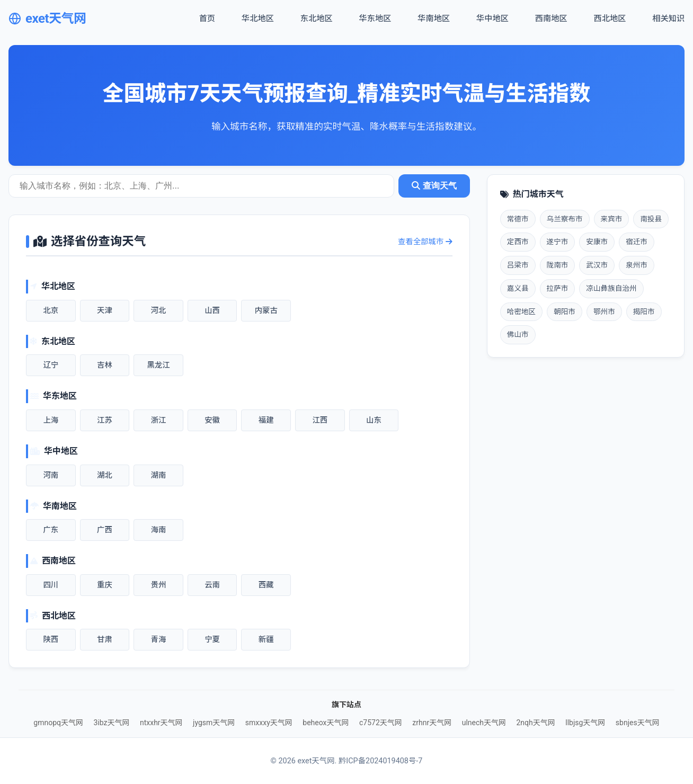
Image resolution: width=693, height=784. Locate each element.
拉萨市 (558, 288)
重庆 (105, 585)
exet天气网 (47, 19)
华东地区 (375, 19)
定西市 (518, 242)
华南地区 (434, 19)
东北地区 (317, 19)
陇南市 (558, 265)
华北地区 (258, 19)
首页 (207, 19)
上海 (51, 420)
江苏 (105, 420)
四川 (51, 585)
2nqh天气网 (535, 723)
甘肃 (105, 640)
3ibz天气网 (111, 723)
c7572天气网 (381, 723)
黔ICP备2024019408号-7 (380, 761)
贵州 (159, 585)
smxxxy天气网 (269, 723)
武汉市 (597, 265)
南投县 (651, 219)
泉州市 (637, 265)
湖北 (105, 475)
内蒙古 (266, 311)
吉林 (105, 365)
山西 (212, 311)
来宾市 (612, 219)
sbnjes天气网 (638, 723)
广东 (51, 530)
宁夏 (212, 640)
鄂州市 (604, 311)
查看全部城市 (425, 242)
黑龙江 (158, 365)
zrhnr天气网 (432, 723)
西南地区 (551, 19)
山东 (374, 420)
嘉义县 (518, 288)
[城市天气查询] (201, 186)
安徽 (212, 420)
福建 (266, 420)
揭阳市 (644, 311)
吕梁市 (518, 265)
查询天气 (434, 186)
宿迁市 (637, 242)
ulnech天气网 (484, 723)
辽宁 (51, 365)
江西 (320, 420)
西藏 (266, 585)
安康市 (597, 242)
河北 (159, 311)
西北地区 (610, 19)
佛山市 (518, 334)
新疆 (266, 640)
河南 (51, 475)
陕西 (51, 640)
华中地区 (492, 19)
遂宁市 (558, 242)
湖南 (159, 475)
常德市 (518, 219)
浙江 (159, 420)
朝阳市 (565, 311)
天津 (105, 311)
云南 (212, 585)
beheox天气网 (326, 723)
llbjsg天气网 (585, 723)
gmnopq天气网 (58, 723)
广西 (105, 530)
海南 (159, 530)
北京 (51, 311)
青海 (159, 640)
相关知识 (668, 19)
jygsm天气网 (214, 723)
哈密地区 (521, 311)
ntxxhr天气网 (161, 723)
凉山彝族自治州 (611, 288)
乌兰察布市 (565, 219)
